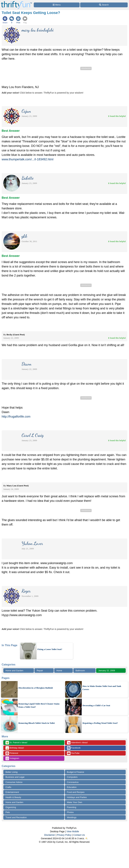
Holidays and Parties (77, 797)
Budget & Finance (76, 772)
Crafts (8, 787)
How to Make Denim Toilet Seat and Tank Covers (102, 688)
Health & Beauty (13, 797)
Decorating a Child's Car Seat (96, 705)
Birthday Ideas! (15, 748)
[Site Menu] (57, 5)
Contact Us (79, 835)
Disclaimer (50, 835)
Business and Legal (15, 777)
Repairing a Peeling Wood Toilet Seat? (100, 723)
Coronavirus (73, 782)
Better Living (11, 772)
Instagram (12, 758)
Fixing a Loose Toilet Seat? (50, 649)
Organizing (11, 807)
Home (59, 671)
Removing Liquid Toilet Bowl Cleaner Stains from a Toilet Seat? (39, 705)
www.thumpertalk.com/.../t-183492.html (28, 159)
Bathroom (80, 671)
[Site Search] (104, 5)
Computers (72, 777)
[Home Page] (16, 2)
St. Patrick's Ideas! (16, 743)
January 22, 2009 (107, 671)
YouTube (73, 753)
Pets (8, 812)
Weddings (72, 817)
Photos (70, 812)
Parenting (72, 807)
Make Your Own (75, 802)
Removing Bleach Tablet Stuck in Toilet (37, 723)
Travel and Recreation (16, 817)
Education (72, 787)
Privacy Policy (64, 835)
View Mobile (73, 831)
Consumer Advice (14, 782)
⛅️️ (87, 838)
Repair (40, 671)
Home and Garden (14, 671)
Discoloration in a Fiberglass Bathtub (36, 688)
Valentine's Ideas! (77, 743)
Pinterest (12, 753)
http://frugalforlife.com (16, 417)
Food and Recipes (76, 792)
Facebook (74, 748)
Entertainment (12, 792)
